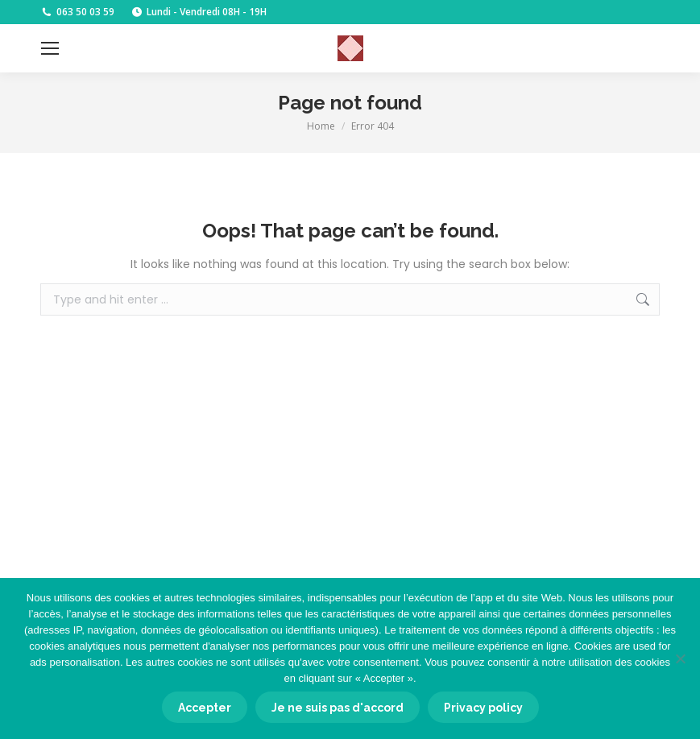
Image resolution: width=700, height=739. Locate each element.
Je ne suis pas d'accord (338, 708)
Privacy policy (483, 708)
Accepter (205, 708)
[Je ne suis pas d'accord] (680, 658)
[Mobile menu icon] (50, 48)
